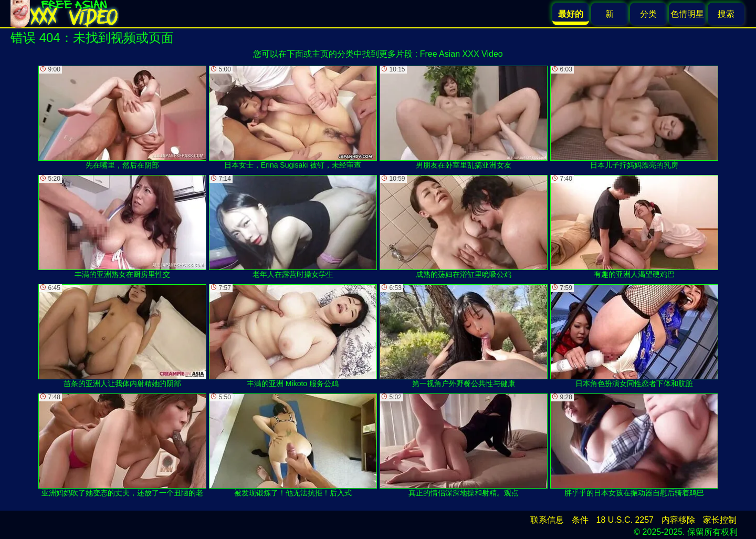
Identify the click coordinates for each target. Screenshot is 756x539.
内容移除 (678, 520)
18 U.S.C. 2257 (625, 520)
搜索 (726, 14)
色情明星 (687, 14)
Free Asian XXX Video (461, 54)
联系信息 (547, 520)
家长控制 (720, 520)
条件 (580, 520)
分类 (648, 14)
